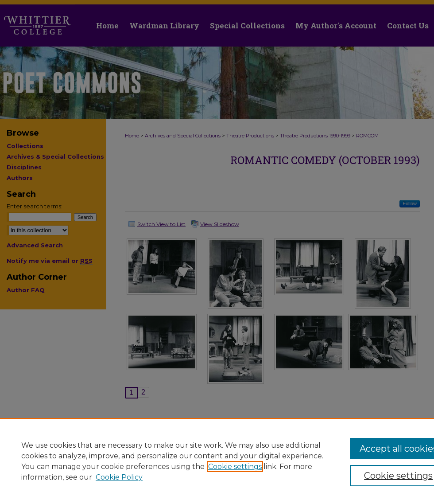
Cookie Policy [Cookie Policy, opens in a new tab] (119, 477)
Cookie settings (235, 467)
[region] (217, 461)
